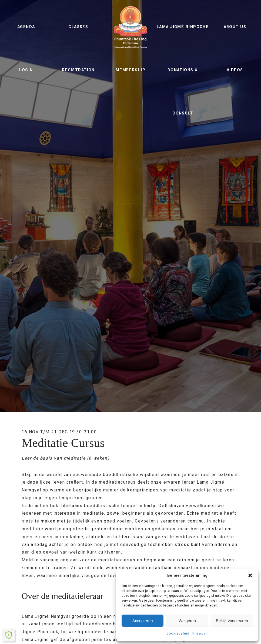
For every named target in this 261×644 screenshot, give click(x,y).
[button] (250, 575)
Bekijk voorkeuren (232, 621)
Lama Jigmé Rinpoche (183, 27)
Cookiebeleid (178, 633)
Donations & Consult (183, 92)
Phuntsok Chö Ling (130, 27)
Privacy (199, 633)
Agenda (26, 27)
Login (26, 70)
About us (235, 27)
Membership (130, 70)
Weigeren (187, 621)
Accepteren (143, 621)
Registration (78, 70)
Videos (235, 70)
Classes (78, 27)
